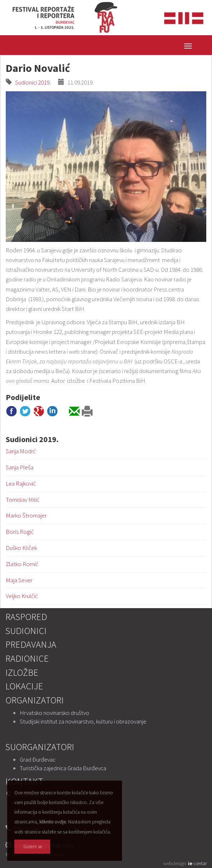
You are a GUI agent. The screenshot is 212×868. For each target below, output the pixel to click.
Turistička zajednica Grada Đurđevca (63, 768)
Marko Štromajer (26, 515)
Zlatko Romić (22, 564)
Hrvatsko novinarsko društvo (55, 713)
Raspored (26, 617)
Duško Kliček (21, 548)
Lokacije (24, 686)
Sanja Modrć (21, 451)
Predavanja (31, 644)
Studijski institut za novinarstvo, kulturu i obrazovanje (83, 721)
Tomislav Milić (23, 500)
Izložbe (22, 672)
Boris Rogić (20, 532)
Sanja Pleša (20, 467)
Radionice (27, 658)
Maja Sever (19, 580)
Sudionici (26, 631)
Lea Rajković (21, 483)
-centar (197, 863)
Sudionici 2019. (31, 82)
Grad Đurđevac (38, 759)
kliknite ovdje (53, 822)
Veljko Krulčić (22, 596)
